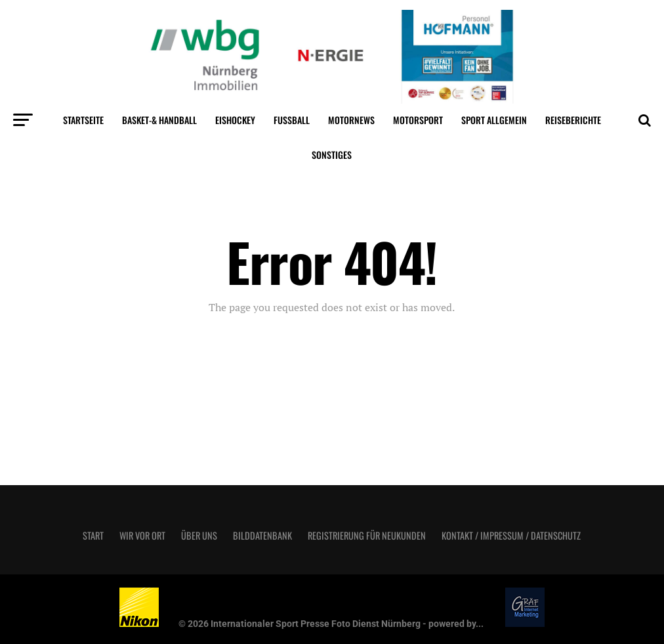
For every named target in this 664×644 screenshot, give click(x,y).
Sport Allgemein (494, 120)
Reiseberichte (573, 120)
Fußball (292, 120)
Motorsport (418, 120)
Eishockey (235, 120)
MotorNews (351, 120)
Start (93, 535)
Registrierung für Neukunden (367, 535)
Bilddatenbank (262, 535)
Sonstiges (332, 155)
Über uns (199, 535)
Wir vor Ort (142, 535)
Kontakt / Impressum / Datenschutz (511, 535)
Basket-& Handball (159, 120)
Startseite (83, 120)
